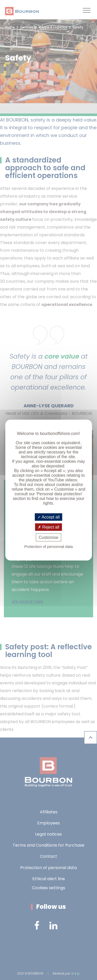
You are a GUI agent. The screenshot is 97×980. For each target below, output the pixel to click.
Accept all (49, 517)
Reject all (48, 527)
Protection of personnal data (49, 546)
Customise (49, 537)
